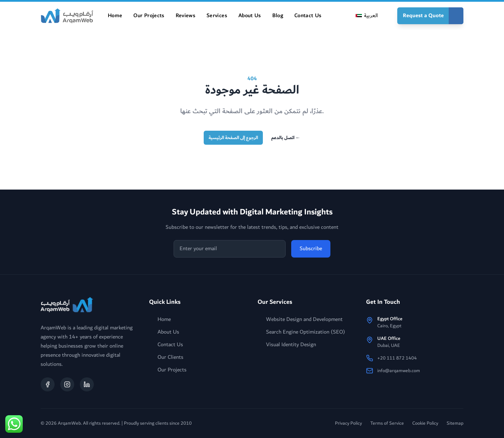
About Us (250, 16)
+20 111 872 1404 (397, 358)
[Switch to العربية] (367, 16)
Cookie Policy (425, 423)
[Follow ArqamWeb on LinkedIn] (87, 384)
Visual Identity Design (287, 345)
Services (217, 16)
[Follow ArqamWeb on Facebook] (48, 384)
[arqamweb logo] (67, 305)
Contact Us (308, 16)
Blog (278, 16)
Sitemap (455, 423)
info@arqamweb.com (399, 371)
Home (115, 16)
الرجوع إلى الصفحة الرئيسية (233, 138)
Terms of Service (387, 423)
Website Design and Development (300, 320)
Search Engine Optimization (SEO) (301, 332)
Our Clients (166, 357)
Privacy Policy (348, 423)
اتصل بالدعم (286, 138)
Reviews (185, 16)
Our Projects (149, 16)
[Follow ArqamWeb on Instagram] (67, 384)
